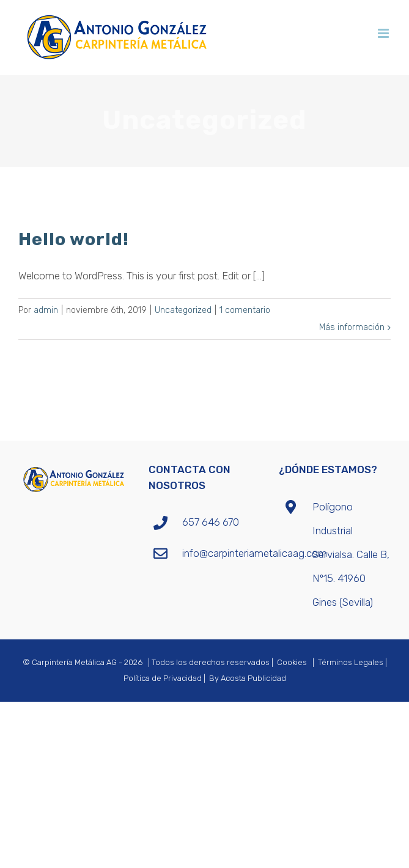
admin (46, 310)
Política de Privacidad (163, 678)
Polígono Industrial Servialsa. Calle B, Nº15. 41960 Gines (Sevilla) (351, 554)
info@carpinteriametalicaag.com (221, 553)
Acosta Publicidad (253, 678)
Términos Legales (351, 662)
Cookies (292, 662)
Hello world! (74, 239)
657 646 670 (211, 522)
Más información (352, 327)
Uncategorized (183, 310)
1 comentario (245, 310)
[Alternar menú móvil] (384, 33)
